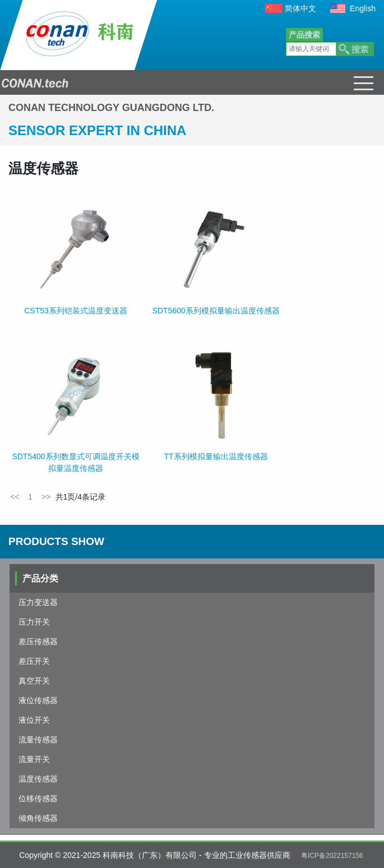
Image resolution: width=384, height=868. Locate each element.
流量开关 (34, 759)
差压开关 (34, 661)
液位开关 (34, 720)
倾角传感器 (38, 818)
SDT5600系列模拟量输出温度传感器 (216, 311)
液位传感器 (38, 700)
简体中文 (300, 8)
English (363, 8)
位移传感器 (38, 798)
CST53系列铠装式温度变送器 (76, 311)
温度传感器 (38, 779)
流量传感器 (38, 740)
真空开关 (34, 681)
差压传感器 (38, 641)
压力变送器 (38, 602)
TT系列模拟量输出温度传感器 (216, 456)
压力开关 (34, 622)
